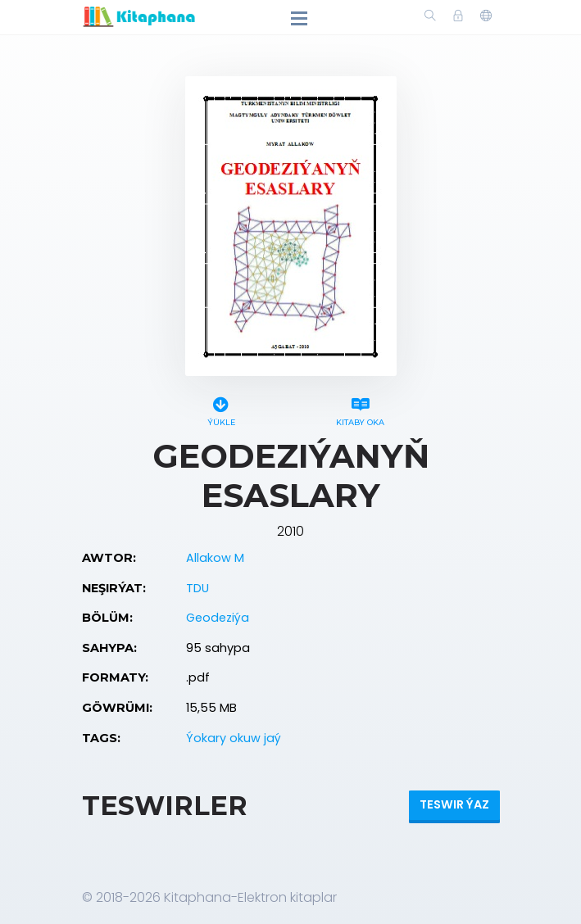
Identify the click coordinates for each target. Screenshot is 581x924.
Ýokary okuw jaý (234, 738)
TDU (197, 588)
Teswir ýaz (454, 804)
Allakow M (215, 558)
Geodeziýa (218, 618)
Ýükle (221, 409)
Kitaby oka (361, 409)
